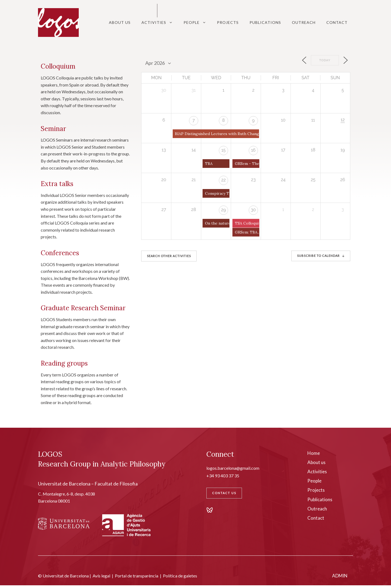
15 (223, 150)
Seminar (53, 129)
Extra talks (57, 184)
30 (253, 210)
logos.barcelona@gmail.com (233, 468)
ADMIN (340, 576)
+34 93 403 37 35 (223, 476)
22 (224, 180)
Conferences (60, 253)
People (198, 23)
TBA (209, 164)
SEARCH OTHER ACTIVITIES (169, 256)
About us (316, 462)
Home (314, 453)
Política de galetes (180, 576)
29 (223, 210)
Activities (160, 23)
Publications (265, 22)
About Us (120, 22)
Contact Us (224, 493)
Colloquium (58, 66)
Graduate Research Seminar (83, 308)
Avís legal (101, 576)
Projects (228, 22)
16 (253, 150)
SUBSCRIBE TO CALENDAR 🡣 (321, 256)
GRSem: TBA (246, 232)
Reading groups (64, 363)
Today (325, 60)
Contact (337, 22)
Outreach (304, 22)
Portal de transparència (137, 576)
